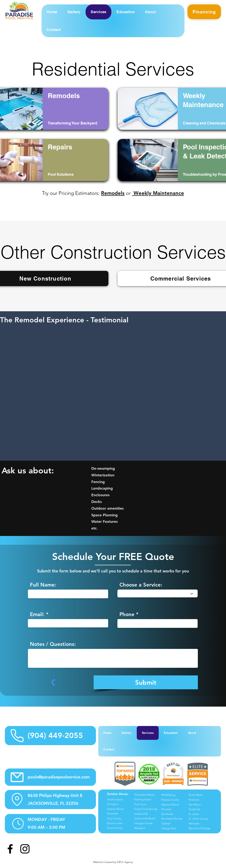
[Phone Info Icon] (17, 736)
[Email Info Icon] (17, 777)
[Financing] (204, 12)
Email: (37, 614)
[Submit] (146, 682)
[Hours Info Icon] (18, 824)
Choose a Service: (141, 585)
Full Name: (43, 585)
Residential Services (113, 69)
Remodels (113, 193)
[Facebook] (10, 849)
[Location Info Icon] (17, 799)
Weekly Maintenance (158, 193)
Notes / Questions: (53, 644)
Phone (127, 614)
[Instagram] (25, 849)
